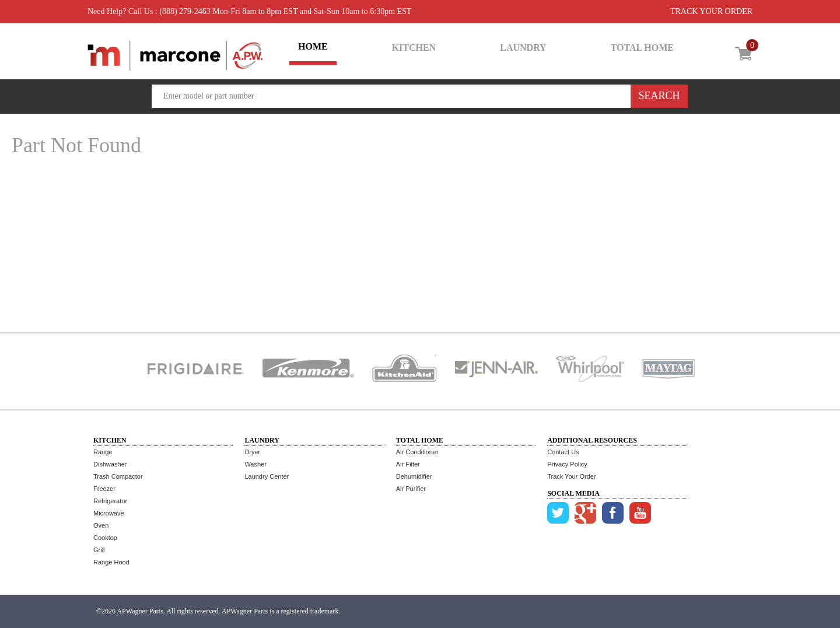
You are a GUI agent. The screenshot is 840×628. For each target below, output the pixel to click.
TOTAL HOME (642, 48)
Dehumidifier (414, 476)
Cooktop (105, 538)
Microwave (109, 513)
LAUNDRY (523, 48)
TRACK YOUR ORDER (711, 11)
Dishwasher (110, 464)
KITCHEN (414, 48)
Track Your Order (571, 476)
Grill (99, 550)
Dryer (252, 452)
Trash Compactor (118, 476)
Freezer (104, 489)
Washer (256, 464)
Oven (101, 525)
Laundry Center (267, 476)
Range (103, 452)
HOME (313, 46)
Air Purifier (411, 489)
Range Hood (111, 562)
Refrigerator (110, 501)
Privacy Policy (567, 464)
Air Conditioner (417, 452)
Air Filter (408, 464)
